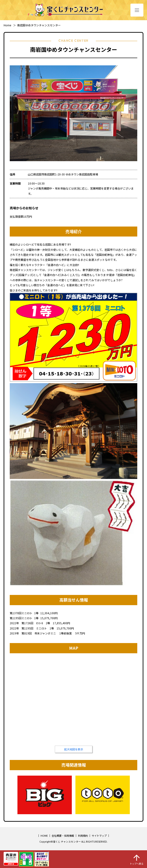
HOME (44, 836)
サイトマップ (99, 836)
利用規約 (83, 836)
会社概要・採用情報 (63, 836)
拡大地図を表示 (74, 749)
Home (7, 25)
